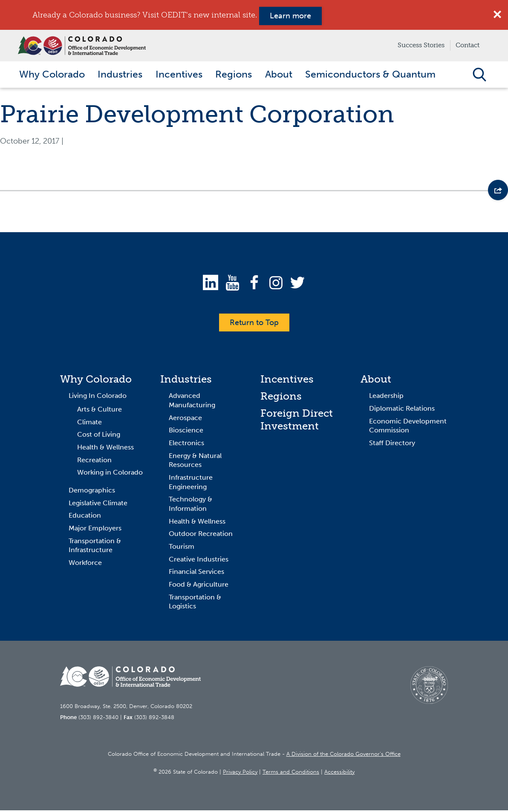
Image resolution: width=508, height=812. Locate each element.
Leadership (386, 398)
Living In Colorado (98, 398)
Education (85, 517)
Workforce (85, 565)
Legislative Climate (98, 505)
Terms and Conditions (291, 773)
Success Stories (421, 45)
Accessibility (339, 773)
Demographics (92, 492)
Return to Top (254, 324)
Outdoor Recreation (201, 536)
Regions (281, 398)
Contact (468, 45)
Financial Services (196, 574)
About (376, 381)
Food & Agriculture (199, 586)
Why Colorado (96, 381)
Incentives (287, 381)
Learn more (290, 16)
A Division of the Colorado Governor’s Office (343, 756)
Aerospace (185, 419)
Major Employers (95, 530)
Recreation (94, 462)
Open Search (479, 75)
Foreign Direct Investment (297, 422)
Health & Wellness (105, 449)
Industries (186, 381)
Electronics (186, 445)
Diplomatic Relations (402, 410)
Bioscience (186, 432)
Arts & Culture (100, 411)
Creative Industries (199, 561)
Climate (89, 424)
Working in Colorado (110, 474)
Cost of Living (99, 436)
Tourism (182, 549)
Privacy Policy (240, 773)
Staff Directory (392, 445)
